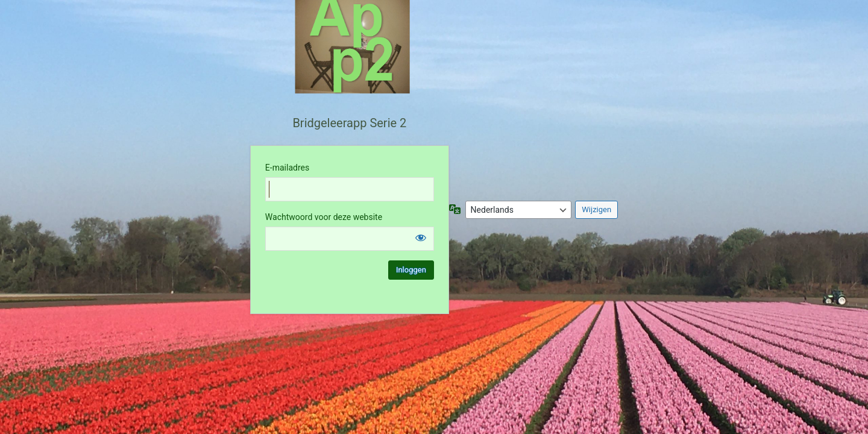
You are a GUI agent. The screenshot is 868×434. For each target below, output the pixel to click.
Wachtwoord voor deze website (324, 217)
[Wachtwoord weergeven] (421, 237)
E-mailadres (287, 168)
